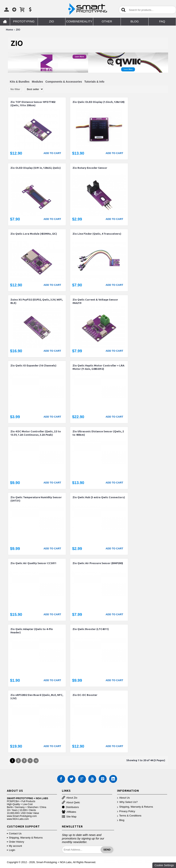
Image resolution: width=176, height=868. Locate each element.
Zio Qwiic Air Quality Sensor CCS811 (33, 563)
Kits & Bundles (20, 82)
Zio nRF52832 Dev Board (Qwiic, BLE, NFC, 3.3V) (37, 697)
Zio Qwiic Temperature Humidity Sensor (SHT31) (36, 499)
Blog (121, 820)
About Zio (70, 798)
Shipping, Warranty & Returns (135, 807)
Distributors (70, 807)
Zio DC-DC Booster (85, 695)
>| (36, 761)
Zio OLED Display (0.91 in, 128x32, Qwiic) (36, 168)
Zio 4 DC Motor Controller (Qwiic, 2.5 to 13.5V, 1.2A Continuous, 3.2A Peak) (36, 433)
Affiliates (69, 812)
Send (107, 850)
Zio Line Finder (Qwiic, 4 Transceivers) (97, 234)
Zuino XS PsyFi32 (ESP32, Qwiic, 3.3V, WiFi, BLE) (37, 301)
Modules (38, 82)
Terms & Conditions (129, 816)
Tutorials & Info (94, 82)
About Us (123, 798)
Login (11, 850)
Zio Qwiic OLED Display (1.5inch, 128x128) (99, 102)
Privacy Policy (126, 811)
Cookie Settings (164, 865)
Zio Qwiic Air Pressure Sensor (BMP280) (98, 563)
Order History (15, 842)
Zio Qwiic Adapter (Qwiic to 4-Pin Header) (32, 631)
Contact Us (14, 833)
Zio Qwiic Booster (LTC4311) (91, 629)
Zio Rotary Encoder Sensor (90, 168)
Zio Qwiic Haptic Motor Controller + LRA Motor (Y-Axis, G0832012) (98, 367)
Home (9, 30)
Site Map (69, 817)
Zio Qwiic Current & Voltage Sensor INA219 (95, 301)
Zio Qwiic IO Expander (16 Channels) (33, 365)
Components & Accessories (64, 82)
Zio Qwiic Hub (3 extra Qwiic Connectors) (99, 497)
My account (14, 846)
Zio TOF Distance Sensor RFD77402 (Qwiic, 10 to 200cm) (33, 104)
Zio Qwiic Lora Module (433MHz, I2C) (34, 234)
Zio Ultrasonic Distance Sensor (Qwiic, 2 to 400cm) (98, 433)
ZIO (18, 30)
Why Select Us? (127, 802)
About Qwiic (71, 803)
